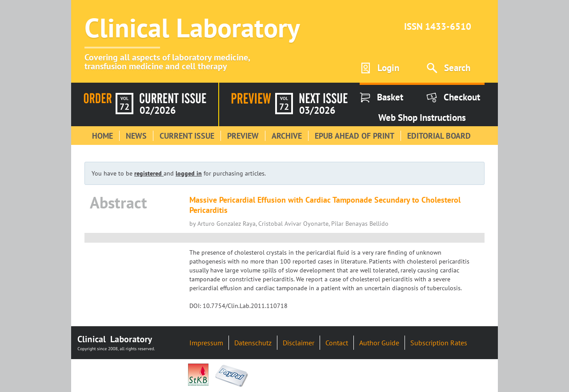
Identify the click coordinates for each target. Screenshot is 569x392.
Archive (287, 136)
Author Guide (379, 343)
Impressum (206, 343)
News (136, 136)
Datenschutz (253, 343)
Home (102, 136)
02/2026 (158, 110)
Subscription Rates (439, 343)
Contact (337, 343)
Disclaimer (299, 343)
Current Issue (187, 136)
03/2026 (317, 110)
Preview (243, 136)
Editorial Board (439, 136)
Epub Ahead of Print (355, 136)
